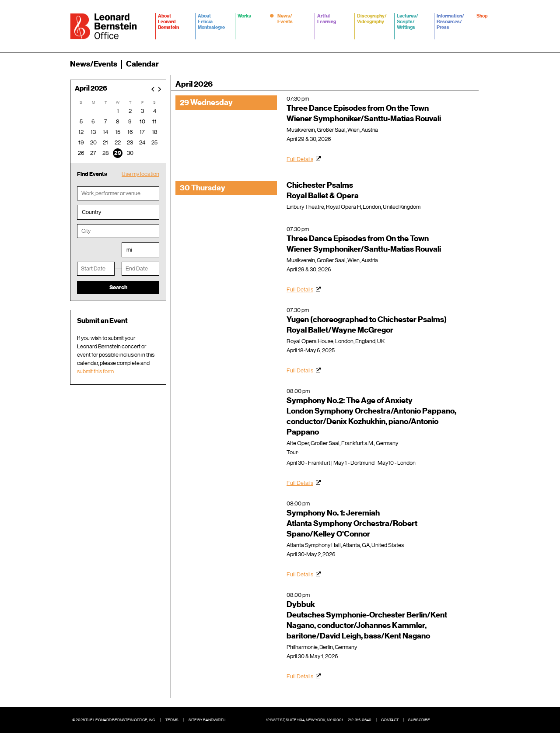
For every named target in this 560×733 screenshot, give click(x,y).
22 (118, 142)
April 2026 (91, 89)
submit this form (95, 371)
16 (130, 132)
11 (154, 121)
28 (106, 153)
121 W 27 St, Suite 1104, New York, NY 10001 (304, 720)
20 (93, 142)
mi (129, 250)
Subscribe (419, 720)
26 (81, 153)
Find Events (92, 174)
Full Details (300, 159)
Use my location (140, 174)
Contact (390, 720)
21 (105, 142)
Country (91, 212)
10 (142, 121)
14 (105, 132)
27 (93, 153)
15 (118, 132)
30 (130, 153)
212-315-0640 (360, 720)
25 (154, 142)
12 (81, 132)
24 (142, 142)
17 (142, 132)
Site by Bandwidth (207, 720)
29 (118, 153)
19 (81, 142)
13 (93, 132)
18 (155, 132)
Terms (172, 720)
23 (130, 142)
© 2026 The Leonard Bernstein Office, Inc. (114, 720)
